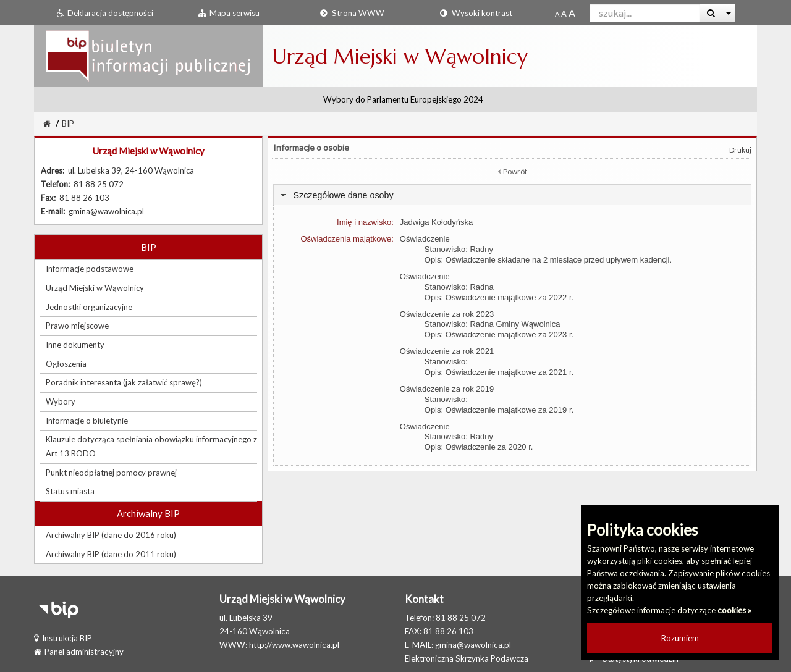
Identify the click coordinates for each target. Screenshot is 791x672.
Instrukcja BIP (63, 638)
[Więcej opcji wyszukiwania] (729, 13)
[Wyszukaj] (711, 13)
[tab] (512, 195)
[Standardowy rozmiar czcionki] (557, 14)
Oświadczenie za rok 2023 (447, 314)
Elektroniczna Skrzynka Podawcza (467, 658)
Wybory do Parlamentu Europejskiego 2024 (403, 99)
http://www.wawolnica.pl (294, 645)
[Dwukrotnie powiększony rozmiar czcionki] (572, 14)
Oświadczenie (425, 239)
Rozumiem (680, 638)
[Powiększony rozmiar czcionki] (564, 14)
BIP (68, 124)
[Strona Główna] (47, 124)
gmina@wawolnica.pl (473, 645)
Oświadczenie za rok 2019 (447, 389)
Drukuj (740, 150)
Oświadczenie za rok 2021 (447, 351)
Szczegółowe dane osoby (343, 195)
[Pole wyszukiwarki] (645, 13)
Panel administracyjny (79, 652)
